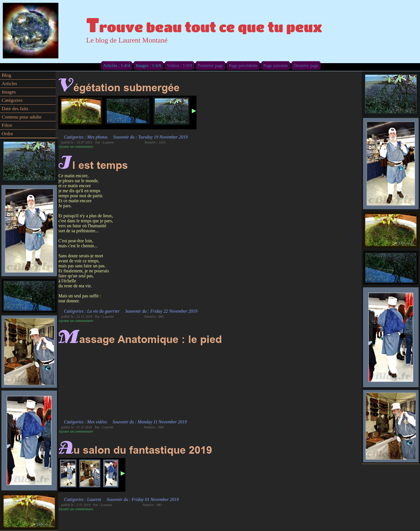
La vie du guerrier (104, 311)
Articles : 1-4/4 (117, 66)
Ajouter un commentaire (76, 147)
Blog (6, 75)
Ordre (7, 134)
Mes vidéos (97, 422)
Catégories (12, 100)
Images (9, 92)
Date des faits (15, 108)
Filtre (7, 125)
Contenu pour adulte (22, 117)
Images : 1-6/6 (148, 66)
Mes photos (97, 137)
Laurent (94, 499)
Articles (9, 83)
